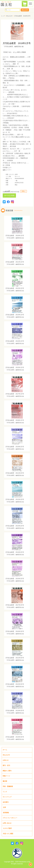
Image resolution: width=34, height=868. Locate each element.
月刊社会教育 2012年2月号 (15, 499)
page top (30, 864)
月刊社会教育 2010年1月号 (15, 236)
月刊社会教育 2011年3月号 (15, 658)
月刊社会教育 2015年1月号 (15, 367)
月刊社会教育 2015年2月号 (15, 579)
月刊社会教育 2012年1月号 (15, 288)
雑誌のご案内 (7, 771)
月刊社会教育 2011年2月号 (15, 473)
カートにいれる (9, 195)
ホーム (5, 750)
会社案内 (6, 802)
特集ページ (6, 776)
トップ (3, 16)
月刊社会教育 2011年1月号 (15, 262)
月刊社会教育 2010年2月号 (15, 447)
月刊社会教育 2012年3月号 (15, 684)
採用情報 (6, 813)
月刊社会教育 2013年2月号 (15, 526)
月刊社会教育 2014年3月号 (15, 737)
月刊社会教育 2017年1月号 (15, 394)
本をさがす (25, 10)
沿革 (4, 807)
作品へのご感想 (8, 834)
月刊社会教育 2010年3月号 (15, 631)
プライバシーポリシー (10, 818)
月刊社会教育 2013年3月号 (15, 711)
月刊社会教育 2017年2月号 (15, 605)
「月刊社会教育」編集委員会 (12, 46)
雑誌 (16, 185)
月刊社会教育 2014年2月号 (15, 552)
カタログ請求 (7, 828)
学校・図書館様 (8, 786)
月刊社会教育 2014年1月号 (15, 341)
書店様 (5, 781)
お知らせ (6, 760)
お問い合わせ (7, 823)
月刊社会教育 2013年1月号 (15, 315)
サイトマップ (7, 797)
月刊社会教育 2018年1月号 (15, 420)
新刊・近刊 (6, 765)
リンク (5, 792)
